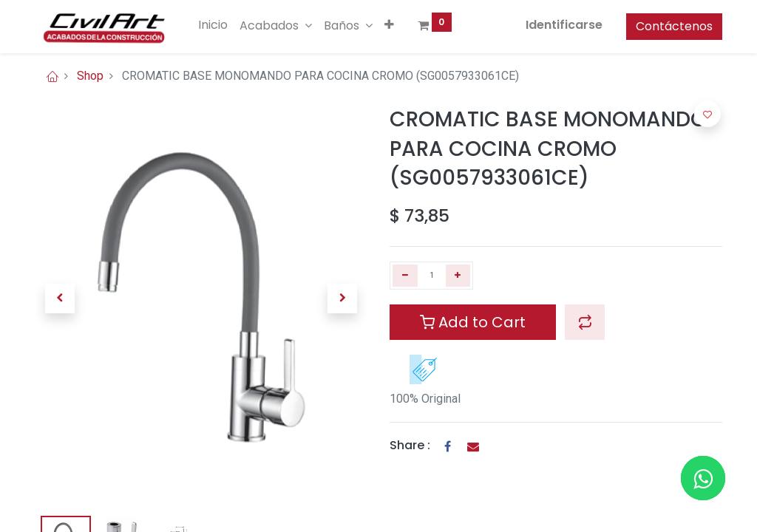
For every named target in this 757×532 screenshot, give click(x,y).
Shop (90, 76)
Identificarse (564, 25)
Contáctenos (674, 26)
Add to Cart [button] (473, 322)
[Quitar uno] (405, 276)
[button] (389, 25)
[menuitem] (213, 25)
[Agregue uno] (458, 276)
